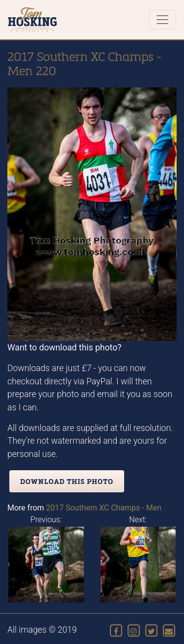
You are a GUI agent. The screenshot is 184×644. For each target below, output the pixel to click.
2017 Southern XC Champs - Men (104, 508)
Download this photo (67, 481)
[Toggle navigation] (162, 20)
